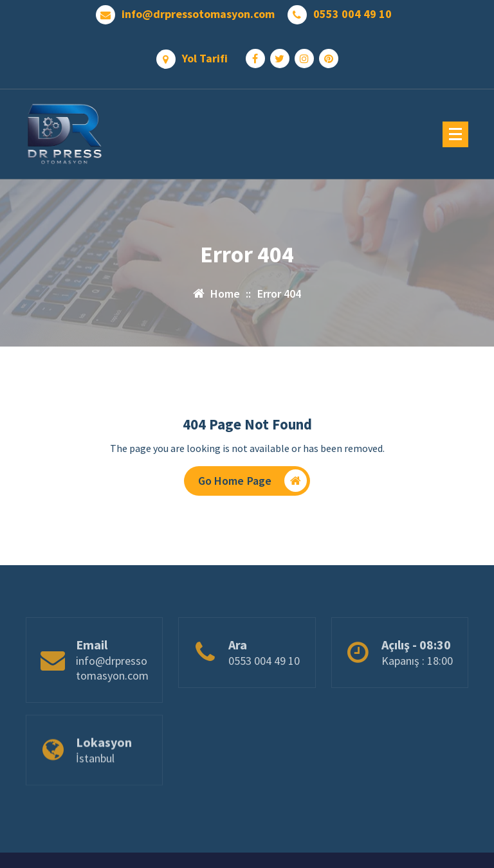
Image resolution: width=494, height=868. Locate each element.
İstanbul (95, 781)
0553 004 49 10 (352, 14)
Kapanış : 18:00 (417, 688)
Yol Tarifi (205, 59)
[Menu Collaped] (455, 134)
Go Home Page (253, 481)
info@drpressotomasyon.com (198, 14)
